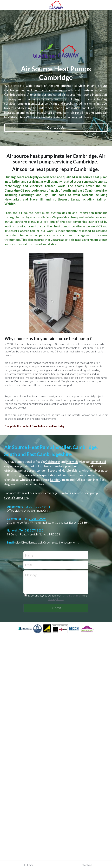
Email (29, 565)
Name (29, 555)
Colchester (53, 462)
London (55, 480)
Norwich (72, 462)
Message (31, 575)
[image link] (56, 5)
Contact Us (56, 128)
